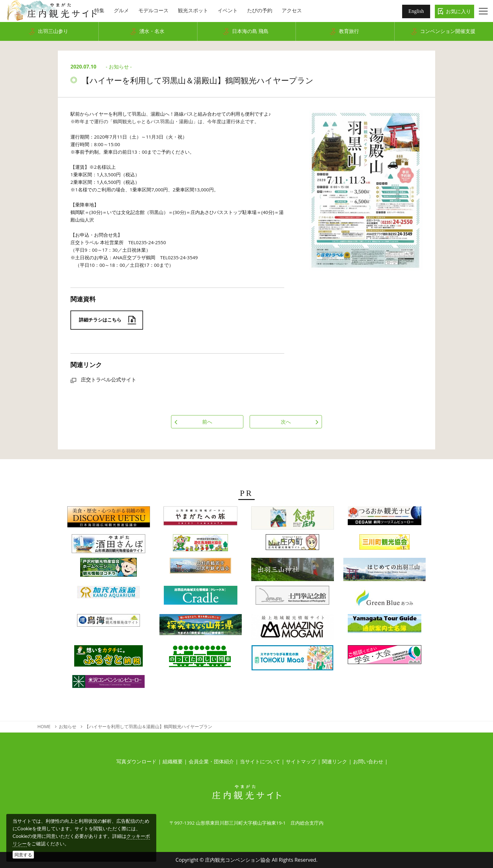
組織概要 (173, 761)
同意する (23, 855)
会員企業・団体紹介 (211, 761)
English (416, 11)
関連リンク (335, 761)
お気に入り (458, 11)
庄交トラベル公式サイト (103, 380)
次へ (286, 422)
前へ (207, 422)
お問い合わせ (368, 761)
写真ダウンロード (136, 761)
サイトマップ (301, 761)
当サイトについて (260, 761)
